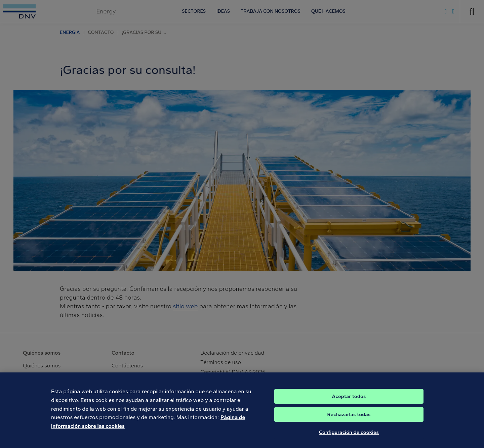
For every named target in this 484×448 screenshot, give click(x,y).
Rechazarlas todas (349, 423)
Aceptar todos (349, 405)
